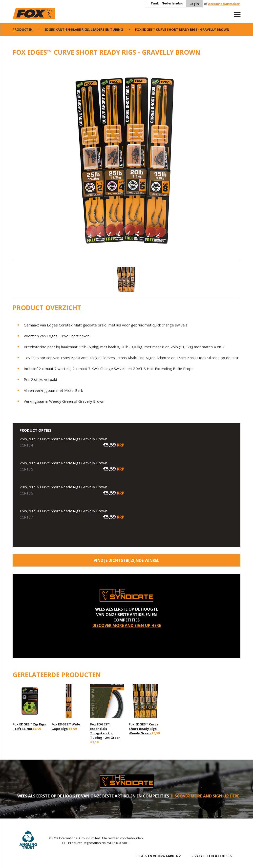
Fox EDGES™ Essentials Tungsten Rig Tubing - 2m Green (105, 731)
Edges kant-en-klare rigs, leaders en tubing (84, 29)
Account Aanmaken (224, 4)
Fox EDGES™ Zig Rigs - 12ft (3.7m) (29, 726)
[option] (126, 161)
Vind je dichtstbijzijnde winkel (126, 560)
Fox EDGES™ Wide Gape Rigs (66, 726)
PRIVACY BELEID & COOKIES (211, 856)
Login (194, 4)
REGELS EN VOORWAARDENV (158, 856)
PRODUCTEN (23, 29)
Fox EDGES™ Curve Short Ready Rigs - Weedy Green (144, 729)
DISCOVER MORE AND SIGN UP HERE (127, 625)
